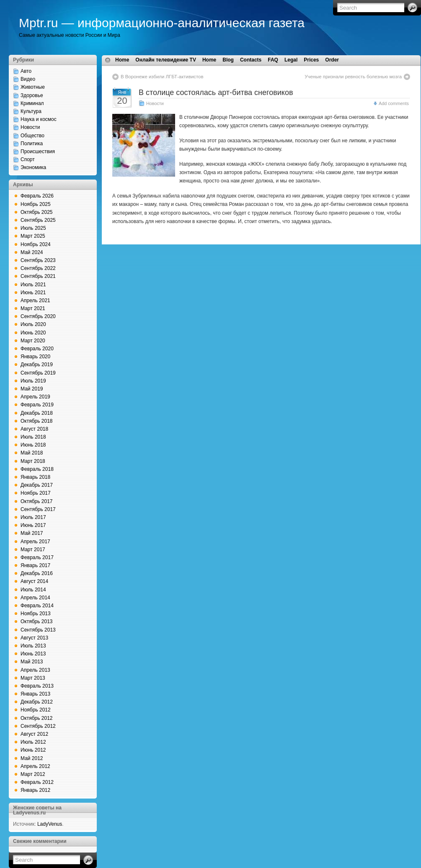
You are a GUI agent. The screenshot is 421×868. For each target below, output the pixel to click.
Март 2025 (33, 236)
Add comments (394, 103)
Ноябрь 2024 (36, 244)
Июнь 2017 (33, 525)
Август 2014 (34, 581)
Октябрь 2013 (37, 621)
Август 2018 (34, 429)
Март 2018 (33, 461)
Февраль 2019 (37, 405)
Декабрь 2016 (37, 573)
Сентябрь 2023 (38, 260)
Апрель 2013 (35, 670)
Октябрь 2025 (37, 212)
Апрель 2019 (35, 397)
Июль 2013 (33, 646)
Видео (28, 79)
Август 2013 (34, 638)
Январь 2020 (35, 357)
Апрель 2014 (35, 598)
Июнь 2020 (33, 333)
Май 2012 (32, 758)
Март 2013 (33, 678)
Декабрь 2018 (37, 413)
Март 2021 (33, 308)
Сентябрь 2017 (38, 509)
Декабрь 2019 (37, 365)
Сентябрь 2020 (38, 316)
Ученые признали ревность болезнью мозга (353, 77)
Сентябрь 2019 (38, 373)
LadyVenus (50, 824)
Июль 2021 (33, 285)
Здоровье (32, 95)
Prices (311, 60)
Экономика (33, 167)
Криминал (32, 103)
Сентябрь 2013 (38, 630)
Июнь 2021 (33, 293)
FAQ (273, 60)
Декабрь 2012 (37, 702)
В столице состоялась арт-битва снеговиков (216, 92)
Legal (291, 60)
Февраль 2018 (37, 469)
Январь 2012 (35, 790)
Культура (31, 111)
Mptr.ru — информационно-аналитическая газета (162, 23)
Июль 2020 (33, 324)
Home (122, 60)
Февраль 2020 (37, 349)
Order (332, 60)
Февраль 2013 (37, 686)
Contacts (251, 60)
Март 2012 (33, 774)
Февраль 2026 (37, 196)
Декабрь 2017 (37, 485)
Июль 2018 (33, 437)
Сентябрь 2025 (38, 220)
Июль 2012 (33, 742)
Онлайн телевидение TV (166, 60)
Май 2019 (32, 389)
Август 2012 (34, 734)
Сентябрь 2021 (38, 276)
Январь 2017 (35, 565)
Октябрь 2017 (37, 501)
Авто (26, 71)
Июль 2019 (33, 381)
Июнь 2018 (33, 445)
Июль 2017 (33, 517)
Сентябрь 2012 (38, 726)
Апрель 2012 (35, 766)
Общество (32, 136)
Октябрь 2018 (37, 421)
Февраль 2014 (37, 606)
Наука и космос (39, 119)
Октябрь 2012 (37, 718)
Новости (30, 127)
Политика (32, 144)
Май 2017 (32, 533)
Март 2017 (33, 550)
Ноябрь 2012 (36, 710)
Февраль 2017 (37, 557)
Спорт (28, 159)
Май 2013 (32, 662)
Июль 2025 (33, 228)
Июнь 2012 (33, 750)
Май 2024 (32, 252)
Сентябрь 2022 (38, 268)
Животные (33, 87)
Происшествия (38, 152)
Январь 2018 (35, 477)
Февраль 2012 (37, 782)
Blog (228, 60)
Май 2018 (32, 453)
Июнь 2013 (33, 654)
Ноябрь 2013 (36, 614)
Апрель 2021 (35, 300)
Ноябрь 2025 (36, 204)
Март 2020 (33, 341)
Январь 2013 (35, 694)
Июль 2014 (33, 590)
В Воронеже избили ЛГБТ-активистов (162, 77)
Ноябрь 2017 (36, 493)
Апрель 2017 (35, 542)
